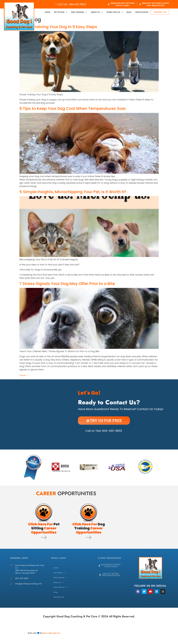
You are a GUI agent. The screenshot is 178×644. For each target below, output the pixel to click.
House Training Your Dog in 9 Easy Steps (58, 27)
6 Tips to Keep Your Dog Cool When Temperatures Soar (73, 108)
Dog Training (79, 12)
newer (24, 375)
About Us (97, 12)
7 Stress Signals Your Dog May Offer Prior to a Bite (67, 284)
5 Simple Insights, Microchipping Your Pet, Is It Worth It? (73, 192)
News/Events (142, 12)
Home (48, 12)
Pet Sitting (61, 12)
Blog (129, 12)
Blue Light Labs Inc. (52, 633)
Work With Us (115, 12)
